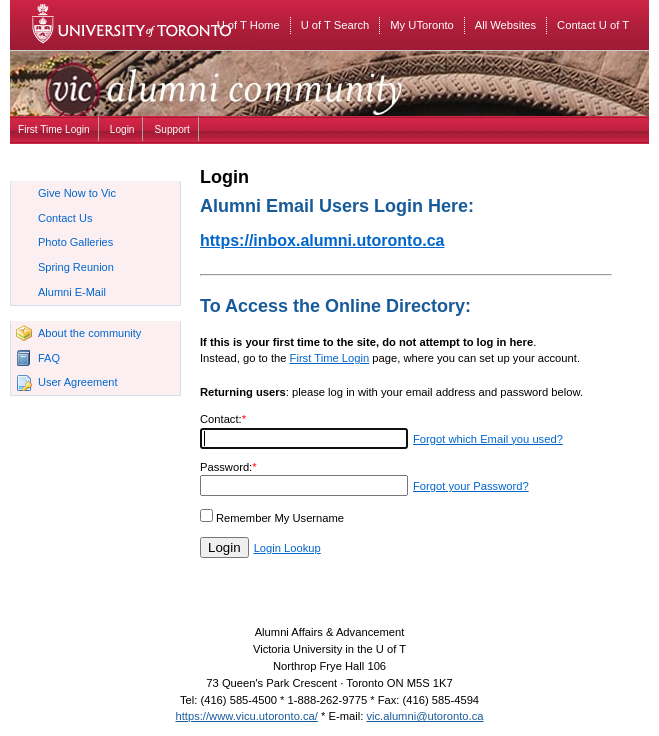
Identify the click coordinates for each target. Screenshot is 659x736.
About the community (89, 333)
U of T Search (335, 25)
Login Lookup (287, 548)
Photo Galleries (75, 242)
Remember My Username (280, 518)
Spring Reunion (76, 267)
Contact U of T (593, 25)
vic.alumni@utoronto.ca (424, 716)
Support (172, 129)
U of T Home (248, 25)
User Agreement (77, 382)
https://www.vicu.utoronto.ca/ (247, 716)
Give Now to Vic (77, 193)
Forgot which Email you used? (488, 439)
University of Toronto (145, 25)
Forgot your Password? (471, 486)
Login (122, 129)
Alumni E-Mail (72, 292)
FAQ (49, 358)
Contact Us (65, 218)
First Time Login (54, 129)
